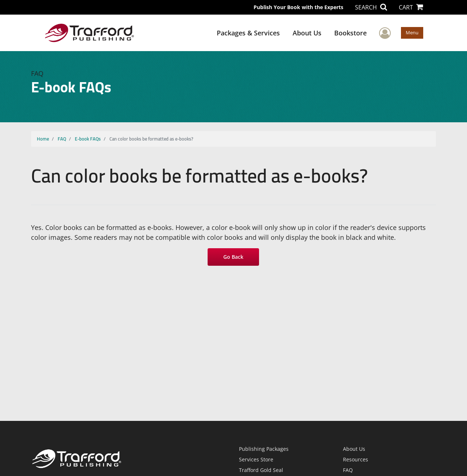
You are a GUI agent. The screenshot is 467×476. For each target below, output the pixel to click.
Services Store (256, 459)
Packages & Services (248, 33)
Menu (412, 32)
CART (411, 7)
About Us (307, 33)
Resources (356, 459)
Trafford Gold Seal (261, 470)
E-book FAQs (88, 139)
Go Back (234, 257)
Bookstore (350, 33)
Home (43, 139)
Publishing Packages (264, 449)
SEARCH (371, 7)
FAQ (62, 139)
